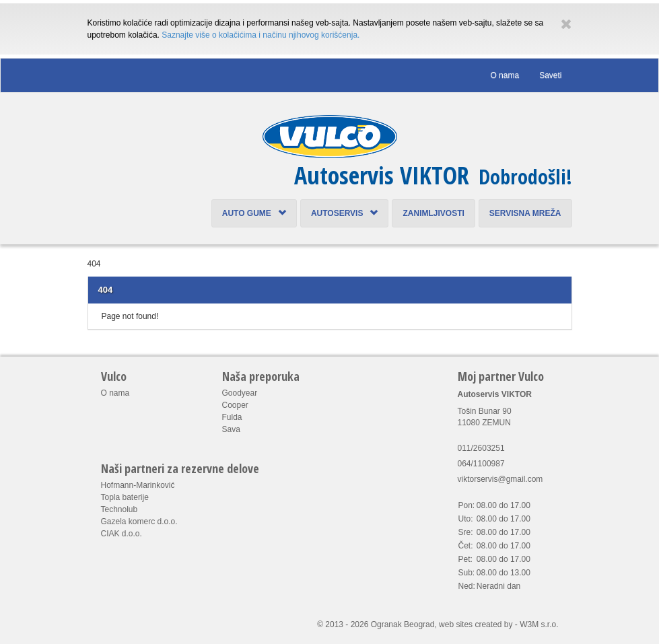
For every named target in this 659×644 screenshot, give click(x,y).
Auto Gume (254, 213)
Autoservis (345, 213)
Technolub (119, 509)
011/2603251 (481, 448)
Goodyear (240, 393)
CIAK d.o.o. (122, 534)
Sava (231, 429)
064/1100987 (481, 464)
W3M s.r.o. (539, 624)
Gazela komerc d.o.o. (139, 522)
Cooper (235, 405)
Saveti (550, 75)
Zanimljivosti (433, 213)
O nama (505, 75)
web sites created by (476, 624)
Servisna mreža (525, 213)
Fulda (232, 417)
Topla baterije (125, 497)
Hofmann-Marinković (138, 485)
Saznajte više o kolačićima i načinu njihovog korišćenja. (261, 35)
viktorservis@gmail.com (500, 479)
